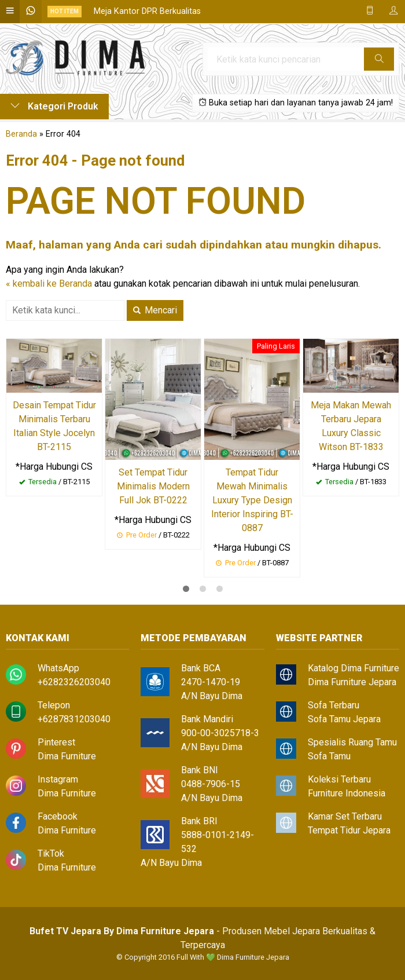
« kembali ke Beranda (49, 284)
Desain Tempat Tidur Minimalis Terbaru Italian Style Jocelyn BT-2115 (54, 426)
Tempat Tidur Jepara (349, 830)
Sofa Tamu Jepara (344, 719)
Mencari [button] (155, 310)
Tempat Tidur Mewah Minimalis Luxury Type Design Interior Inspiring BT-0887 (252, 500)
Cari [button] (379, 63)
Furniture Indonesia (347, 793)
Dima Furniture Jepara (352, 682)
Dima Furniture (67, 756)
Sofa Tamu (329, 756)
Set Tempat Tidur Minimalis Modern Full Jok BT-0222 (153, 486)
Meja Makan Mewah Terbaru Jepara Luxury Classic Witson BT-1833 (351, 426)
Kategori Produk (54, 106)
